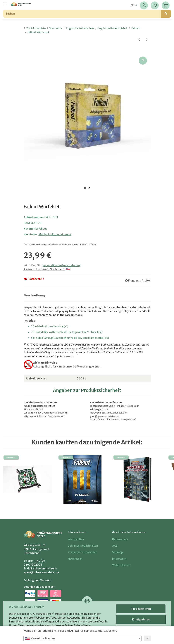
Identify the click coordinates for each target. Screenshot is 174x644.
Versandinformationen (83, 552)
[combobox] (82, 638)
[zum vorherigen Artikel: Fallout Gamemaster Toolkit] (139, 40)
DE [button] (132, 5)
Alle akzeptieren (141, 609)
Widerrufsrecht (122, 565)
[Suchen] (82, 14)
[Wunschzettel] (155, 5)
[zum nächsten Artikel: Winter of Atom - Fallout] (147, 40)
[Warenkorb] (166, 5)
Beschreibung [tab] (34, 295)
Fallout (43, 229)
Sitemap (117, 552)
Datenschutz (120, 539)
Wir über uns (76, 539)
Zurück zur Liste (36, 28)
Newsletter (75, 559)
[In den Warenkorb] (27, 52)
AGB (115, 546)
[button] (144, 5)
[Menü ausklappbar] (5, 2)
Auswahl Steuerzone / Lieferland (47, 269)
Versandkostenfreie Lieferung (62, 265)
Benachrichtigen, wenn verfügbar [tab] (77, 295)
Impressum (119, 559)
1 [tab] (85, 188)
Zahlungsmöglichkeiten (83, 546)
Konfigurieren (141, 620)
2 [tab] (89, 188)
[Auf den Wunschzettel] (143, 61)
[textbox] (82, 638)
